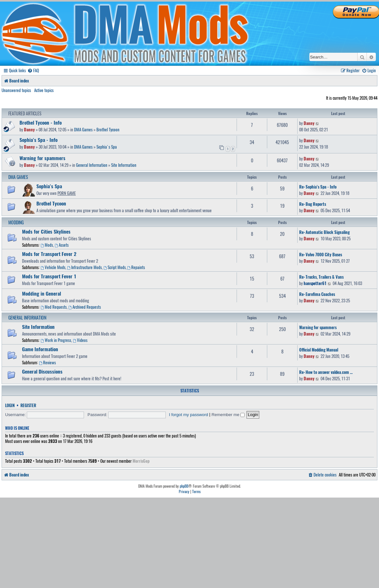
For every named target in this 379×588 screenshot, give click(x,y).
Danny (29, 129)
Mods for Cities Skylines (46, 231)
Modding (16, 222)
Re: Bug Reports (313, 204)
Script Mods (115, 267)
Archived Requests (85, 307)
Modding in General (42, 293)
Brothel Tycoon (108, 129)
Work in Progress (56, 340)
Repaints (136, 267)
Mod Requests (54, 307)
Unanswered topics (16, 90)
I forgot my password (188, 415)
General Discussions (42, 371)
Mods (47, 245)
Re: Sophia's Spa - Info (318, 187)
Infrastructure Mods (84, 267)
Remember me (228, 415)
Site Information (124, 165)
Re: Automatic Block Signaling (324, 232)
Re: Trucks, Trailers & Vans (321, 277)
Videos (80, 340)
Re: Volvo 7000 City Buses (321, 254)
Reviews (47, 362)
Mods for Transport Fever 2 (49, 254)
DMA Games (83, 129)
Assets (62, 245)
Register (28, 405)
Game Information (40, 349)
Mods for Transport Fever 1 (49, 276)
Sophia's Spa (107, 147)
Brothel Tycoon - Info (41, 122)
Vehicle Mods (53, 267)
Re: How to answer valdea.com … (326, 372)
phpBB (184, 486)
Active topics (44, 90)
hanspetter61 (315, 283)
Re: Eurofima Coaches (317, 294)
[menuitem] (33, 70)
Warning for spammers (42, 158)
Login (10, 405)
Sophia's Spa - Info (38, 140)
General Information (92, 165)
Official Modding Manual (319, 350)
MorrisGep (141, 461)
